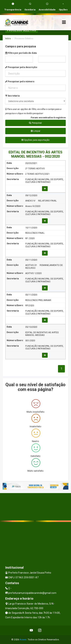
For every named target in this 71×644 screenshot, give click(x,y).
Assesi (23, 640)
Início (8, 38)
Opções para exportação (35, 140)
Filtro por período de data (21, 53)
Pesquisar (35, 123)
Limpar (36, 131)
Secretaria (12, 96)
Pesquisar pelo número (20, 81)
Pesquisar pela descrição (21, 67)
